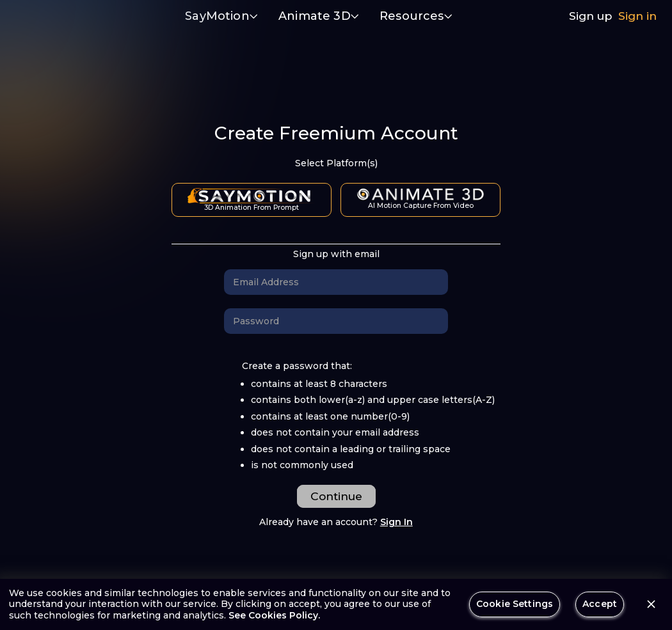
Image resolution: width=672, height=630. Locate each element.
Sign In (396, 522)
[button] (221, 17)
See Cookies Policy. (274, 615)
